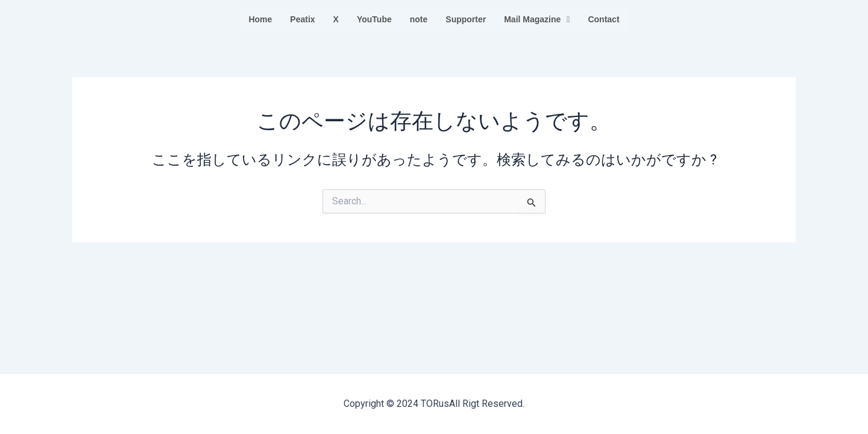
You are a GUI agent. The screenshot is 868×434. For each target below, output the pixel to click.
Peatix (302, 19)
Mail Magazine (537, 19)
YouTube (374, 19)
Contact (603, 19)
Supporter (466, 19)
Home (260, 19)
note (419, 19)
